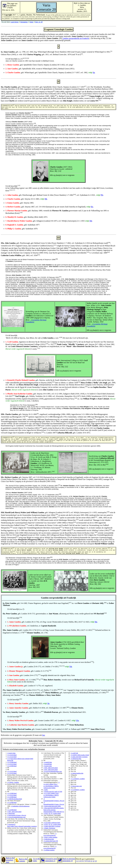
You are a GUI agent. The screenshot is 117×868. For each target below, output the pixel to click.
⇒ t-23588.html (12, 766)
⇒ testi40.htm (48, 767)
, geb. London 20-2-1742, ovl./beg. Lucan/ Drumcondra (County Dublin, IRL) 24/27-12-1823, (51, 625)
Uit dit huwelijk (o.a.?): (30, 60)
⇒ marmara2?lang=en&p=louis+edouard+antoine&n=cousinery (22, 829)
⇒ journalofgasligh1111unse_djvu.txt (54, 807)
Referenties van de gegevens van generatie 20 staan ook (58, 656)
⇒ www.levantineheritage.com (16, 820)
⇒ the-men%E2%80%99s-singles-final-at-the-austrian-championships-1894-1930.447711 (54, 813)
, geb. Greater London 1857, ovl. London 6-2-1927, (42, 724)
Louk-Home (15, 22)
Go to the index (36, 863)
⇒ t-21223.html (12, 758)
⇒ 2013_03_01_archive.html (52, 817)
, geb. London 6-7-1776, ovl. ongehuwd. (30, 689)
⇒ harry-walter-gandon (50, 841)
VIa (77, 724)
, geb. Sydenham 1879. (22, 230)
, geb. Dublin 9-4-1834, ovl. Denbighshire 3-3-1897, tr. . (46, 711)
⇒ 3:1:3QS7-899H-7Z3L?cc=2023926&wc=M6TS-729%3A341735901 (52, 788)
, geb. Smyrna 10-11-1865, (25, 200)
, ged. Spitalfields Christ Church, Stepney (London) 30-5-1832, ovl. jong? (39, 65)
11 (91, 864)
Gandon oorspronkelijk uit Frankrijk (76, 38)
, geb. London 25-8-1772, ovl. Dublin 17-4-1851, (38, 670)
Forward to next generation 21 (51, 863)
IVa (71, 670)
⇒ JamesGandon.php (77, 777)
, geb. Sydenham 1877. (23, 226)
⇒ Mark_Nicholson (49, 831)
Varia (31, 22)
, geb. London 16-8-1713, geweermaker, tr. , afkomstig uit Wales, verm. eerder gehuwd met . (55, 617)
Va (48, 707)
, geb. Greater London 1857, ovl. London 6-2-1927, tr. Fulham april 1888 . (54, 732)
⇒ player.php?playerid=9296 (52, 809)
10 (89, 864)
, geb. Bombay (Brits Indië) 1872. (27, 218)
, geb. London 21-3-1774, (29, 674)
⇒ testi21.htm (11, 756)
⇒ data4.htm (11, 817)
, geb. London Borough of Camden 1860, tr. (38, 728)
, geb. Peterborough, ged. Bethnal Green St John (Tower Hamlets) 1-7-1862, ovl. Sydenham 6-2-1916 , (53, 196)
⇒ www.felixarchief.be (50, 838)
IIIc (92, 208)
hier (44, 738)
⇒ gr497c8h (74, 756)
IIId (91, 222)
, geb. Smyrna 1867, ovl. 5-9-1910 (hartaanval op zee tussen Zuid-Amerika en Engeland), (48, 208)
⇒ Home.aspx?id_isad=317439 (53, 795)
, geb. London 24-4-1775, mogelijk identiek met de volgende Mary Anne (41, 679)
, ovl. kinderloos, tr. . (32, 629)
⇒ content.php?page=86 (51, 844)
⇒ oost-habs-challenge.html (52, 826)
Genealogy (24, 22)
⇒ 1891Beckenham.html (15, 802)
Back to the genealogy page (10, 863)
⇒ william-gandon (49, 853)
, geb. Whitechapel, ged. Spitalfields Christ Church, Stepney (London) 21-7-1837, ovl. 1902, (49, 73)
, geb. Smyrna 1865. (20, 204)
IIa (94, 73)
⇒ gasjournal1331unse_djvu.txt (17, 819)
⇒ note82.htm (48, 766)
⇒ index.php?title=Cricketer (52, 830)
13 (96, 864)
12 (93, 864)
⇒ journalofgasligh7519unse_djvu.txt (54, 803)
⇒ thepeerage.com (76, 789)
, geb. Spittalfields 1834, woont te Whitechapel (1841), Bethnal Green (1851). (40, 69)
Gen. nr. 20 (39, 22)
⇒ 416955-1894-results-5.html (80, 758)
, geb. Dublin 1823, (27, 707)
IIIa (102, 196)
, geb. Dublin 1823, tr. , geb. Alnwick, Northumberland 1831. (45, 715)
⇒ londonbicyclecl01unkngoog (20, 809)
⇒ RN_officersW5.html (14, 815)
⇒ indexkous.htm (49, 842)
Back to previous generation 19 (69, 863)
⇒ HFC (46, 793)
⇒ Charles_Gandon (13, 786)
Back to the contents (23, 863)
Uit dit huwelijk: (15, 621)
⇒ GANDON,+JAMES (78, 782)
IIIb (46, 200)
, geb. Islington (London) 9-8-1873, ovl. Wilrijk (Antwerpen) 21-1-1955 (47, 222)
